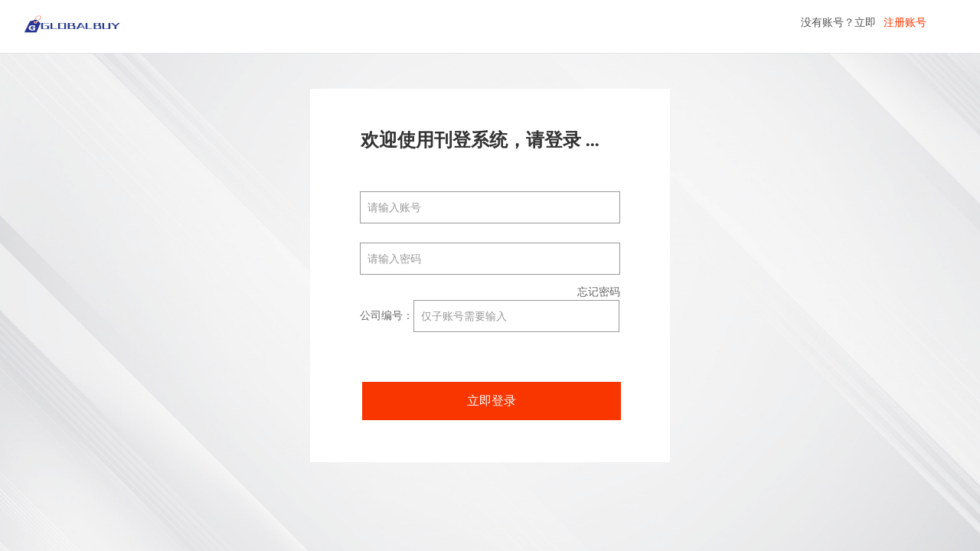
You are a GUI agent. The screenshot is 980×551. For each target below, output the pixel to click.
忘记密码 (599, 292)
